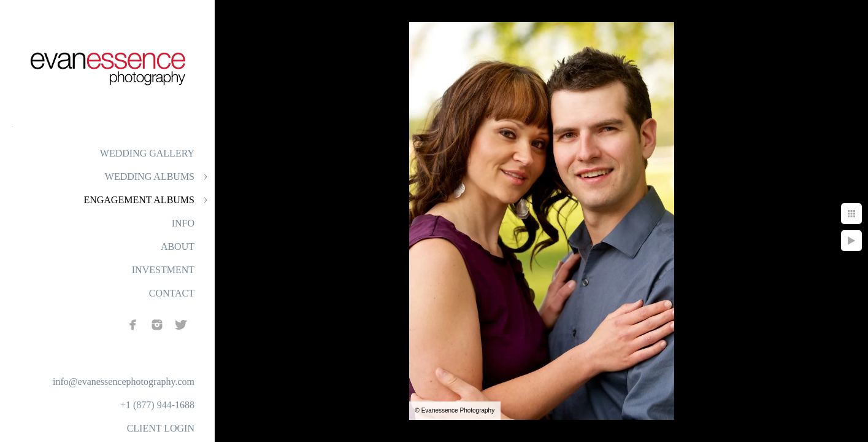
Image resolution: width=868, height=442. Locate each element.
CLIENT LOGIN (161, 428)
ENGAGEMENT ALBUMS (139, 200)
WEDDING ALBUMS (150, 176)
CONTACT (172, 293)
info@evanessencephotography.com (124, 382)
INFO (183, 223)
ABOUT (178, 246)
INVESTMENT (163, 270)
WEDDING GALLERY (147, 153)
